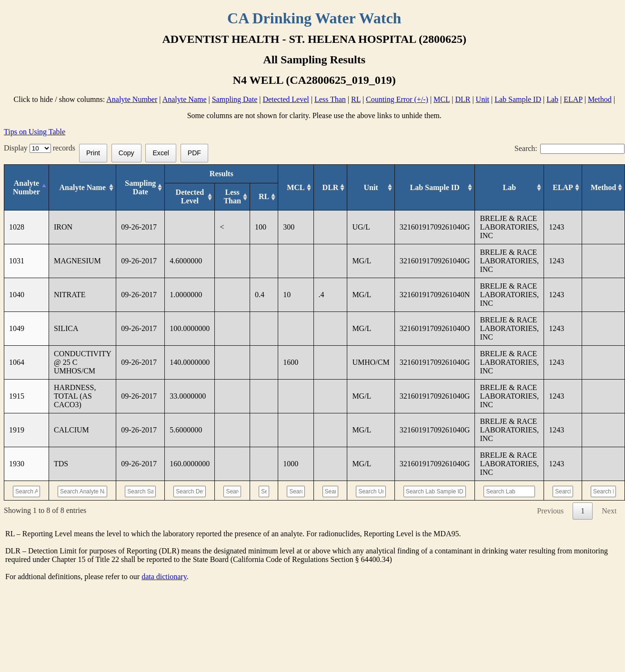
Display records (41, 148)
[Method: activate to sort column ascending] (603, 188)
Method (600, 99)
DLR (463, 99)
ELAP (573, 99)
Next (609, 511)
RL (356, 99)
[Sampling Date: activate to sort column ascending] (141, 188)
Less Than (330, 99)
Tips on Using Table (35, 132)
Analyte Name (185, 99)
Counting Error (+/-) (397, 99)
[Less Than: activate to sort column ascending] (232, 197)
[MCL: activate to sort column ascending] (296, 188)
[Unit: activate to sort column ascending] (371, 188)
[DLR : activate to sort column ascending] (330, 188)
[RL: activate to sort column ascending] (264, 197)
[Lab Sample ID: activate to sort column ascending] (435, 188)
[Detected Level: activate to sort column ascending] (190, 197)
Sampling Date (235, 99)
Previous (550, 511)
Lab (552, 99)
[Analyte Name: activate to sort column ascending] (82, 188)
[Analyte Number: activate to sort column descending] (27, 188)
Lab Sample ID (518, 99)
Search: (570, 148)
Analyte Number (132, 99)
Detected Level (286, 99)
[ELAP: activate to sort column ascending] (563, 188)
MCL (442, 99)
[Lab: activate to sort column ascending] (509, 188)
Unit (483, 99)
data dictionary (164, 577)
